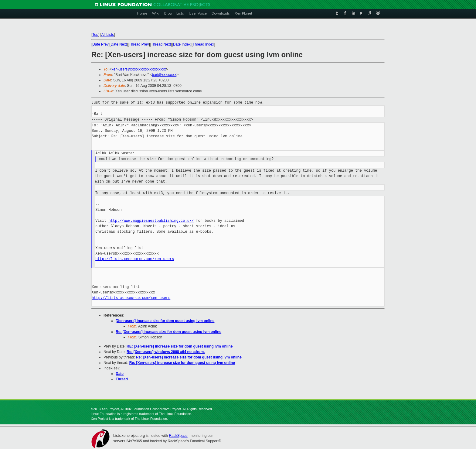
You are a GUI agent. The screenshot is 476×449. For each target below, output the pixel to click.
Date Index (182, 44)
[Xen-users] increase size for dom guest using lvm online (165, 321)
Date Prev (100, 44)
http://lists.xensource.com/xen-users (135, 259)
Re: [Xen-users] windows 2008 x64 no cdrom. (166, 352)
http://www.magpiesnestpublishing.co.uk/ (151, 221)
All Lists (108, 35)
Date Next (119, 44)
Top (95, 35)
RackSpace (178, 436)
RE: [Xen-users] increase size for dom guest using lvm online (180, 346)
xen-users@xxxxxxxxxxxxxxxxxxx (139, 69)
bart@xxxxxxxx (164, 75)
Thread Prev (139, 44)
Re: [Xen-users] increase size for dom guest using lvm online (168, 332)
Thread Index (204, 44)
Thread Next (161, 44)
